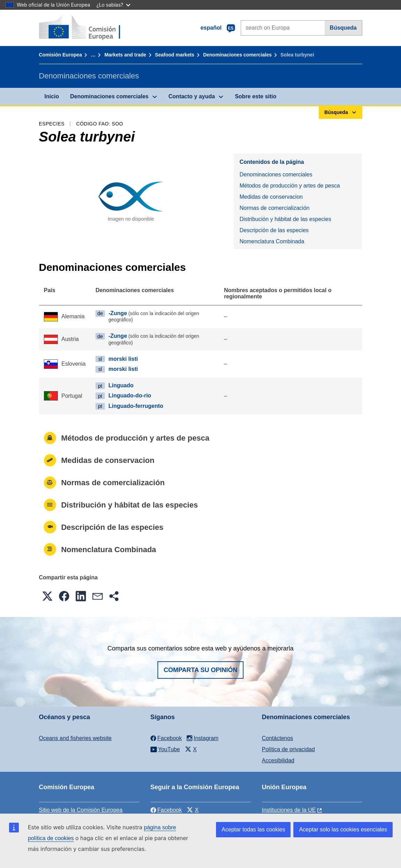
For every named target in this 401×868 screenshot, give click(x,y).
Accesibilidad (278, 760)
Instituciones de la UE (289, 810)
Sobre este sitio (256, 96)
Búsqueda (343, 28)
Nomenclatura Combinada (272, 241)
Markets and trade (125, 55)
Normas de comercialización (274, 208)
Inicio (52, 96)
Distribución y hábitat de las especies (285, 219)
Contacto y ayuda (192, 96)
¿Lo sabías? (113, 5)
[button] (47, 596)
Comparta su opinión (201, 670)
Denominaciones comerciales (237, 55)
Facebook (166, 810)
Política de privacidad (288, 749)
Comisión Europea (61, 55)
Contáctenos (278, 738)
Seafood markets (175, 55)
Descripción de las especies (274, 230)
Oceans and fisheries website (75, 738)
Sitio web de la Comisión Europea (81, 810)
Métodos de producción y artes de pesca (290, 186)
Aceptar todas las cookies (253, 829)
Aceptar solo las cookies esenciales (343, 829)
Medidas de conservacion (271, 197)
